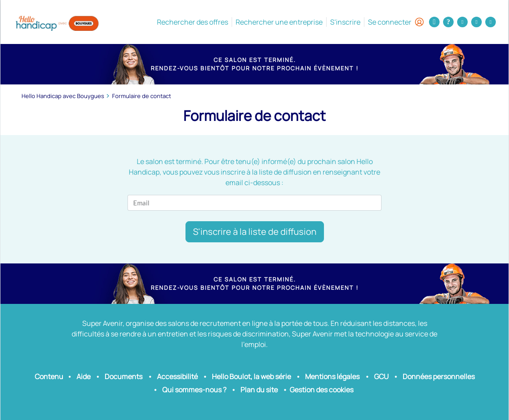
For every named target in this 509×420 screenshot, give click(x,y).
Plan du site (259, 390)
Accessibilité (177, 376)
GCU (381, 376)
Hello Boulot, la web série (251, 376)
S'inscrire (345, 22)
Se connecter (396, 22)
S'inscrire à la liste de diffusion (255, 232)
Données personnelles (439, 376)
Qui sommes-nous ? (194, 390)
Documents (124, 376)
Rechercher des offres (193, 22)
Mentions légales (332, 376)
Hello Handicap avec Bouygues (63, 96)
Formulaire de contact (142, 96)
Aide (84, 376)
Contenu (49, 376)
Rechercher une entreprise (279, 22)
